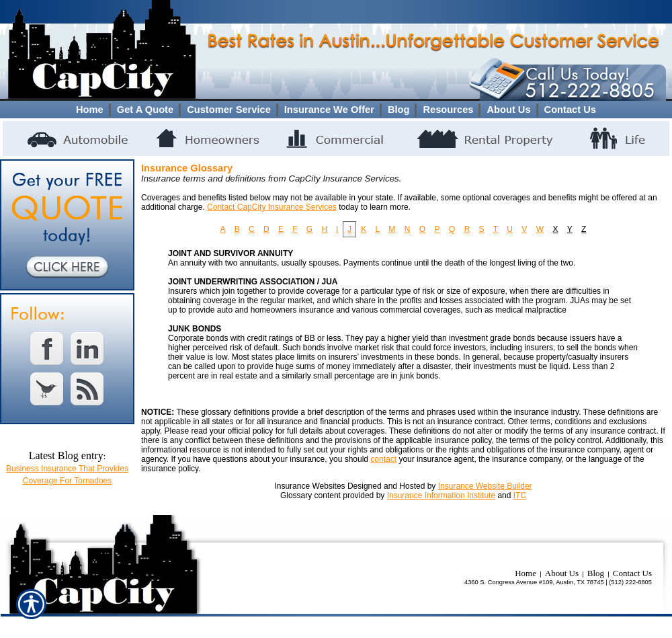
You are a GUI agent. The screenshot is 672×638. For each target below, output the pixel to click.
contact (383, 459)
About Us (562, 573)
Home (526, 573)
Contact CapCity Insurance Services (272, 207)
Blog (596, 573)
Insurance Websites (309, 486)
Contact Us (632, 573)
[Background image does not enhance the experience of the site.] (336, 110)
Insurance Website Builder (485, 486)
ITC (520, 495)
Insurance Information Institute (441, 495)
